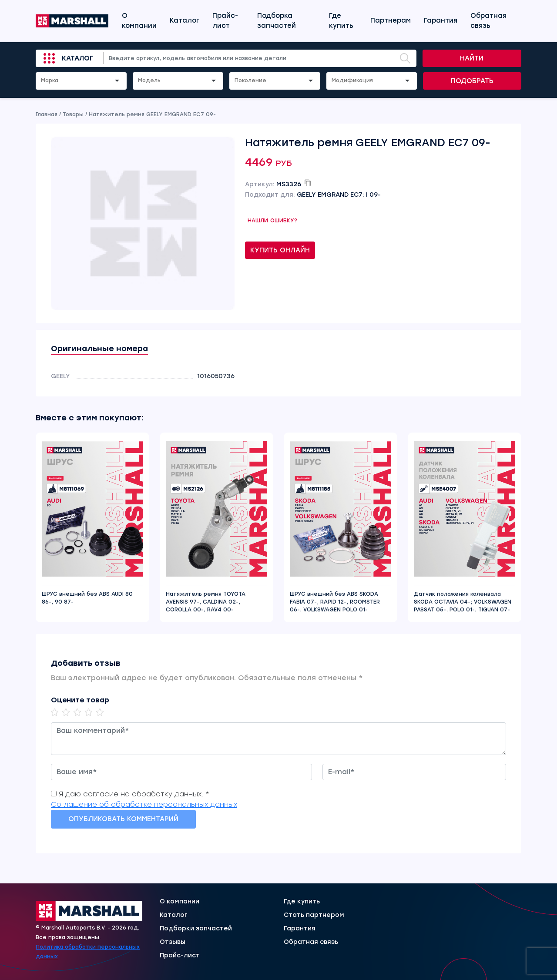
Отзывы (173, 942)
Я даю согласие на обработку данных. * (134, 794)
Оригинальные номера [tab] (99, 349)
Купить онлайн (280, 250)
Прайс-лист (225, 21)
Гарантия (441, 20)
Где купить (341, 21)
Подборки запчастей (196, 929)
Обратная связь (488, 21)
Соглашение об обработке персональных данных (144, 804)
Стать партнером (314, 915)
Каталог (185, 20)
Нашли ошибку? (273, 221)
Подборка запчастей (277, 21)
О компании (139, 21)
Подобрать (472, 81)
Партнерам (391, 20)
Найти (472, 58)
